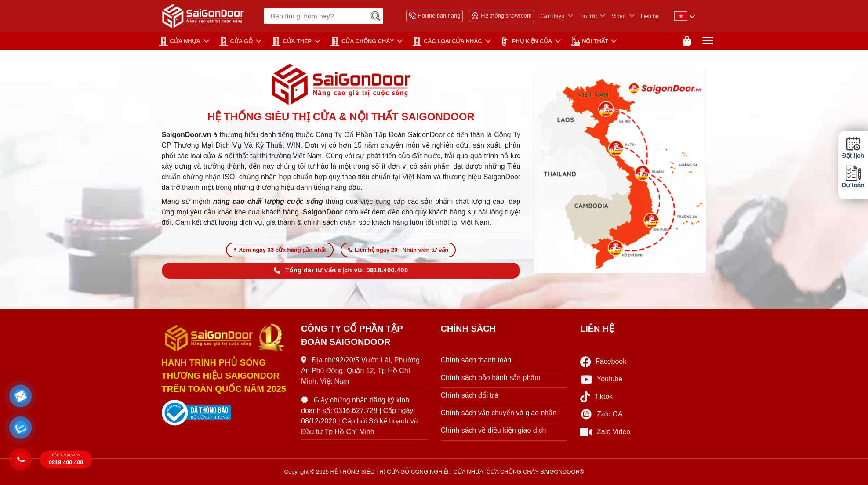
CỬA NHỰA (180, 41)
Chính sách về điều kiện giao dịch (494, 430)
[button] (20, 396)
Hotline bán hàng (435, 16)
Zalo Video (605, 432)
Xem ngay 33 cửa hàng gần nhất (280, 250)
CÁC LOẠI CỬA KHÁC (447, 41)
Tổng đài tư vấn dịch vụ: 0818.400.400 (341, 270)
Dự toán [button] (853, 177)
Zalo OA (601, 414)
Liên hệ (650, 16)
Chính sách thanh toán (476, 360)
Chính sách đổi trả (470, 395)
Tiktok (596, 397)
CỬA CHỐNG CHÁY (362, 41)
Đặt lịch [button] (853, 148)
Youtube (601, 379)
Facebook (603, 362)
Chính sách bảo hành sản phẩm (491, 378)
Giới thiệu (553, 16)
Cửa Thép (292, 41)
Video (619, 16)
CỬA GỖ (236, 41)
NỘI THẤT (589, 41)
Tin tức (588, 16)
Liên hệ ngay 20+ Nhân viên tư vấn (398, 250)
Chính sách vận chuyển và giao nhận (499, 413)
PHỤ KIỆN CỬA (527, 41)
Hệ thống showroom (501, 16)
